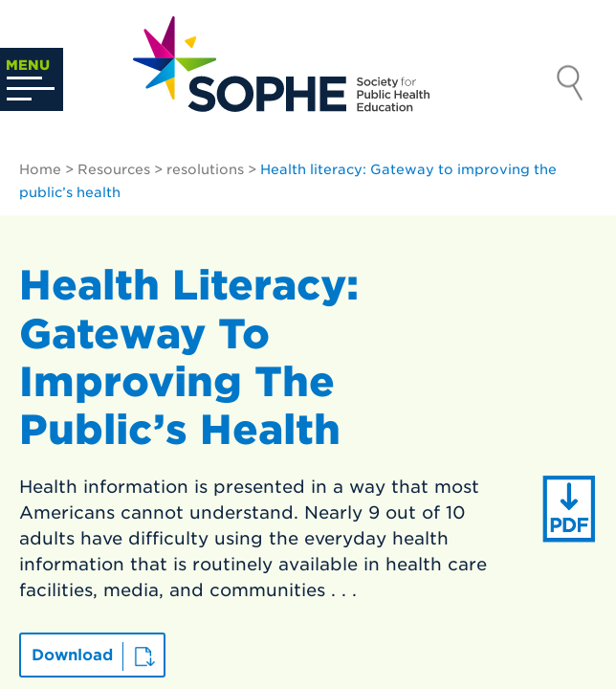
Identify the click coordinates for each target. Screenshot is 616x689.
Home (40, 169)
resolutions (205, 169)
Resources (114, 169)
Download (72, 655)
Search (570, 85)
